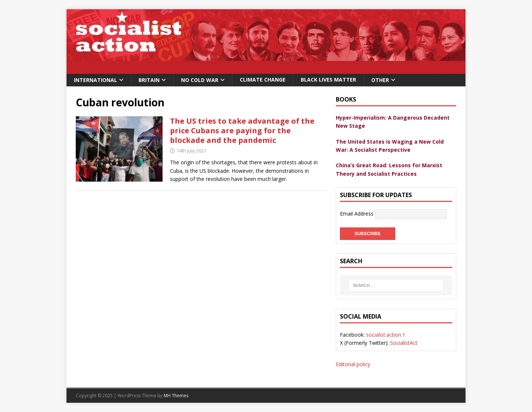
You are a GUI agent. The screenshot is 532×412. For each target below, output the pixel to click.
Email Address (357, 214)
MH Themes (176, 396)
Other (380, 80)
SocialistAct (404, 343)
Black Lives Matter (328, 80)
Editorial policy (353, 364)
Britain (149, 80)
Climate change (263, 80)
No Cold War (200, 80)
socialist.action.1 (386, 335)
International (96, 80)
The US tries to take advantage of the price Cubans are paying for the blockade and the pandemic (242, 131)
